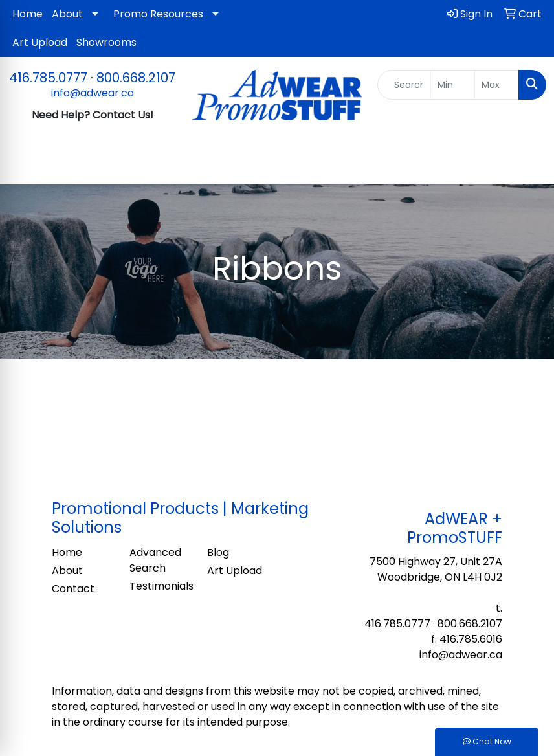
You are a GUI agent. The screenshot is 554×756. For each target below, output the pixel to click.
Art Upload (40, 42)
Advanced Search (155, 560)
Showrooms (106, 42)
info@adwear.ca (93, 93)
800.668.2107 (136, 78)
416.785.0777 (48, 78)
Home (28, 14)
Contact (73, 589)
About (67, 14)
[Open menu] (528, 166)
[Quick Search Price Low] (453, 85)
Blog (218, 552)
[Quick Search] (404, 85)
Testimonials (161, 586)
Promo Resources (158, 14)
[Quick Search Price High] (497, 85)
